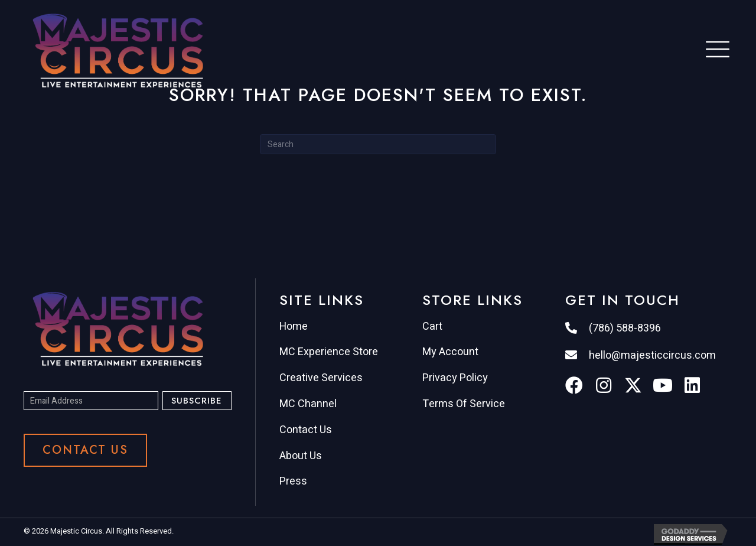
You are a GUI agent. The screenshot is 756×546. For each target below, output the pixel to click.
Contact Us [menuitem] (306, 430)
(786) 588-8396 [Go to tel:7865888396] (625, 328)
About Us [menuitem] (301, 456)
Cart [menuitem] (432, 326)
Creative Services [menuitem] (321, 378)
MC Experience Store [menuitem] (329, 352)
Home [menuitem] (294, 326)
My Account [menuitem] (450, 352)
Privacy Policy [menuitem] (455, 378)
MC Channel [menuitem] (308, 404)
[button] (197, 401)
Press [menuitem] (293, 481)
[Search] (378, 144)
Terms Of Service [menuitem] (464, 404)
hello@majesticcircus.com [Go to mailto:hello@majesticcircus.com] (652, 355)
